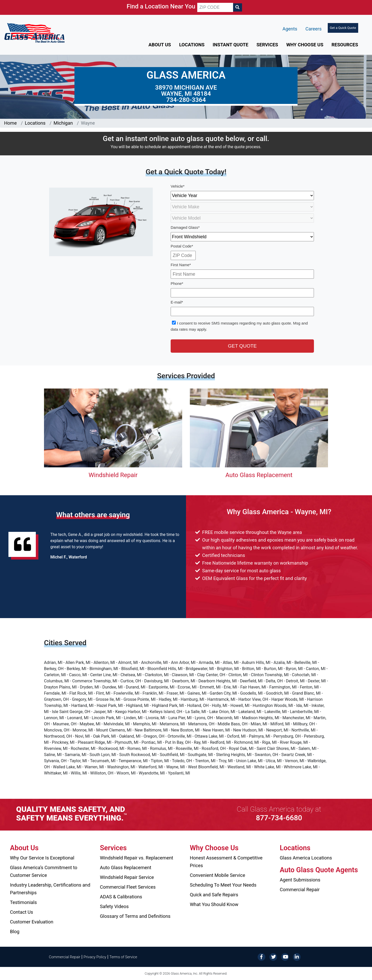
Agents (290, 29)
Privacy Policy (95, 957)
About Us (160, 45)
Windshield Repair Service (127, 877)
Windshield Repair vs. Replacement (137, 858)
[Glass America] (34, 33)
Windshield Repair (113, 475)
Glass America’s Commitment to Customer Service (44, 871)
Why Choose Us (305, 45)
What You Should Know (214, 904)
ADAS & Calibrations (121, 897)
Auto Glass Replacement (259, 475)
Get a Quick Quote (343, 28)
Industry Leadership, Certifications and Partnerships (50, 889)
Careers (314, 29)
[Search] (237, 7)
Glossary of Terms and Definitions (135, 916)
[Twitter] (273, 957)
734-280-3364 (186, 100)
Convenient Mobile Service (217, 875)
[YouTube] (285, 957)
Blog (15, 931)
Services (267, 45)
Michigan (63, 123)
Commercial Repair (300, 890)
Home (10, 123)
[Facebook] (261, 957)
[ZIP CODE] (215, 7)
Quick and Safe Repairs (214, 895)
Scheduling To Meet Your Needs (223, 885)
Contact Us (21, 912)
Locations (192, 45)
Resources (345, 45)
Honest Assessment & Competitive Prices (226, 862)
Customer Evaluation (32, 922)
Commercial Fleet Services (128, 887)
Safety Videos (114, 906)
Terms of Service (123, 957)
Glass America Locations (306, 858)
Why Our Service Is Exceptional (42, 858)
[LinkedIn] (297, 957)
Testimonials (23, 902)
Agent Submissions (300, 880)
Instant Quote (230, 45)
